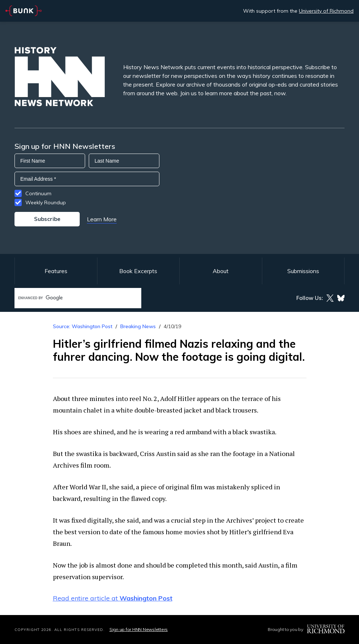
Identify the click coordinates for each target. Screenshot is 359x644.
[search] (70, 298)
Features (56, 271)
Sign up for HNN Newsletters (139, 629)
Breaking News (138, 326)
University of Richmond (326, 11)
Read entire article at (113, 598)
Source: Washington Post (83, 326)
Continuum (38, 193)
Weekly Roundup (46, 202)
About (221, 271)
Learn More (102, 219)
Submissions (303, 271)
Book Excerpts (138, 271)
